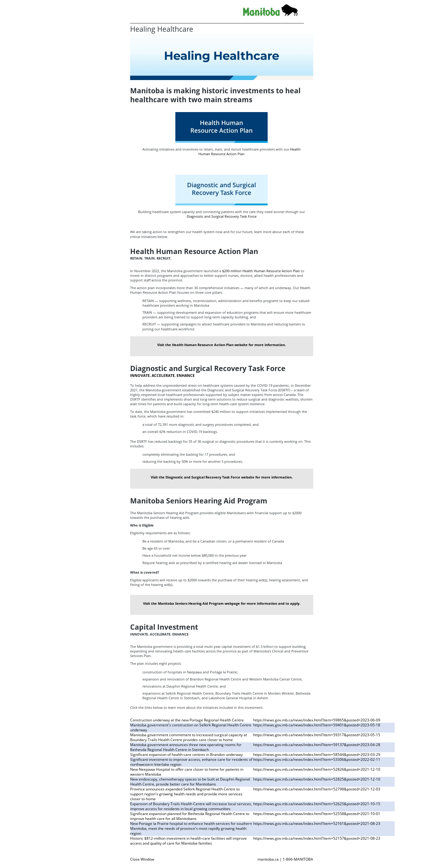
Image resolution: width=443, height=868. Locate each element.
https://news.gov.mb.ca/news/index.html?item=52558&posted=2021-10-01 (317, 814)
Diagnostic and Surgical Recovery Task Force (222, 216)
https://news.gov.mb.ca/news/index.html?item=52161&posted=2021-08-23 (317, 824)
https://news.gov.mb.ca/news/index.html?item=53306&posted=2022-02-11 (317, 759)
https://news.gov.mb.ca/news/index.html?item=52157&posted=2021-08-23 (317, 838)
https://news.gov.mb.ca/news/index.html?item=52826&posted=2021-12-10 (317, 769)
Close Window (142, 859)
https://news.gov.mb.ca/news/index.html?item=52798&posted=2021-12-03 (317, 789)
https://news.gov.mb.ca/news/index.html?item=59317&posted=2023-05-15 (317, 735)
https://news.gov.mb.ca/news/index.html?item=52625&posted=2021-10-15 (317, 804)
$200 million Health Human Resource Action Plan (261, 271)
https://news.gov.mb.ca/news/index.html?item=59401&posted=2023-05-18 (317, 725)
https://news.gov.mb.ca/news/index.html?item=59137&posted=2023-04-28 (317, 745)
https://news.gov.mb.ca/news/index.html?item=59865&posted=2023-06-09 (317, 720)
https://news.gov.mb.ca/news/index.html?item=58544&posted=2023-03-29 (317, 755)
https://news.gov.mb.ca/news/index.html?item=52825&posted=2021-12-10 (317, 779)
